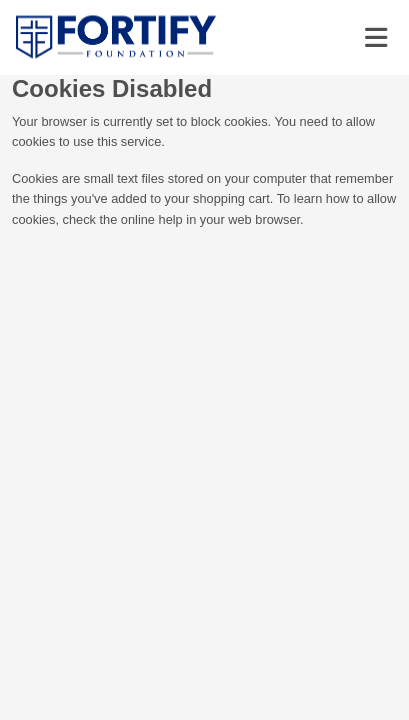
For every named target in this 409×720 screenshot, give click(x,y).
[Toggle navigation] (376, 38)
